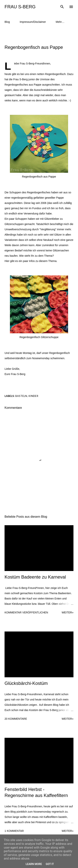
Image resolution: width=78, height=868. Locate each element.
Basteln (21, 396)
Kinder (33, 396)
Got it (50, 864)
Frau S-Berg (20, 7)
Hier (7, 261)
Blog (7, 22)
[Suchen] (62, 7)
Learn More (34, 864)
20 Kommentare (16, 719)
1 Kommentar (14, 831)
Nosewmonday (41, 358)
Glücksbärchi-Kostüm (26, 683)
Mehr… (60, 22)
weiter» (68, 612)
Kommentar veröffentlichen (26, 612)
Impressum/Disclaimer (33, 22)
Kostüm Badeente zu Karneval (35, 577)
